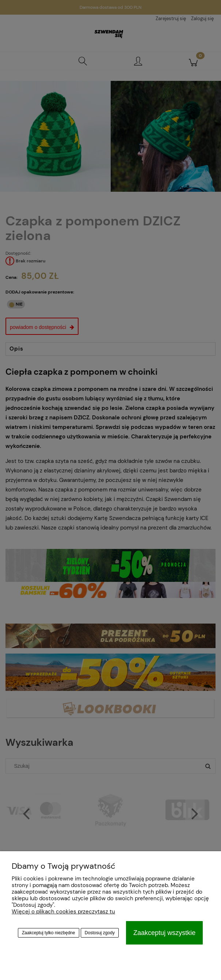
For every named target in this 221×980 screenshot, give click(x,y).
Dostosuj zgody (100, 933)
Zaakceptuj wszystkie (164, 933)
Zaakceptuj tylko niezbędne (48, 933)
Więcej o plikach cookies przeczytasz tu (63, 912)
